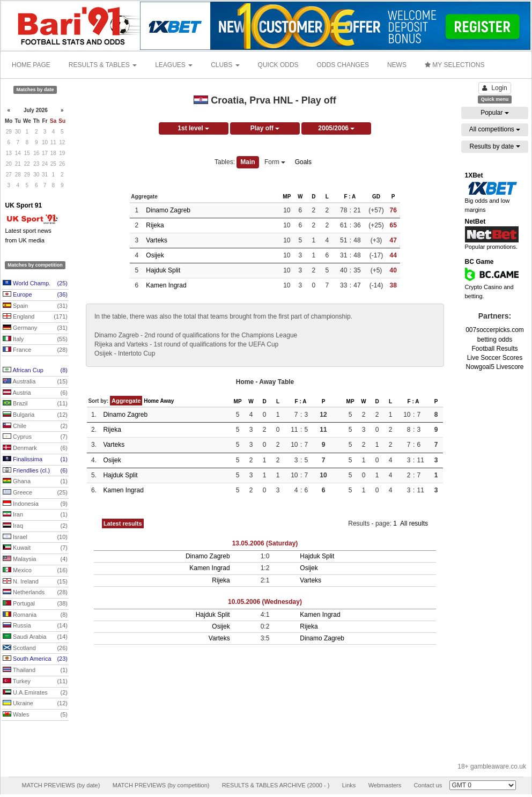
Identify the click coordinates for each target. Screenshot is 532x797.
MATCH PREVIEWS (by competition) (161, 785)
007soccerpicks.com (495, 330)
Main (247, 162)
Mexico (35, 571)
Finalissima (35, 460)
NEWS (397, 65)
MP (287, 197)
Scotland (35, 648)
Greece (35, 493)
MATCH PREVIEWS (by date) (61, 785)
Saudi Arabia (35, 637)
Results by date (494, 146)
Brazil (35, 404)
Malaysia (35, 559)
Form (275, 162)
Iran (35, 515)
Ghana (35, 482)
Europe (35, 295)
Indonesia (35, 504)
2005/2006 (336, 128)
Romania (35, 615)
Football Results (494, 349)
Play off (265, 128)
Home (151, 401)
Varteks (157, 240)
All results (414, 523)
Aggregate (126, 401)
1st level (193, 128)
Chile (35, 426)
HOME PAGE (31, 65)
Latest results (123, 523)
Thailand (35, 670)
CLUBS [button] (225, 65)
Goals (303, 162)
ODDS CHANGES (343, 65)
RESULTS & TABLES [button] (103, 65)
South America (35, 659)
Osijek (155, 255)
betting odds (495, 340)
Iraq (35, 526)
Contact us (428, 785)
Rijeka (155, 225)
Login (494, 88)
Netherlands (35, 593)
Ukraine (35, 704)
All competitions (495, 129)
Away (167, 401)
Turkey (35, 682)
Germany (35, 328)
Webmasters (385, 785)
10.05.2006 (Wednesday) (265, 602)
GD (376, 197)
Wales (35, 715)
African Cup (35, 371)
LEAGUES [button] (174, 65)
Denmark (35, 448)
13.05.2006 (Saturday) (265, 543)
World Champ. (35, 284)
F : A (350, 197)
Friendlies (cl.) (35, 471)
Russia (35, 626)
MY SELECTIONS (455, 65)
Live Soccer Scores (495, 358)
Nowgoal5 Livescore (494, 367)
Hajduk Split (163, 270)
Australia (35, 382)
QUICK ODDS (278, 65)
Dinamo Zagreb (168, 210)
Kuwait (35, 548)
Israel (35, 537)
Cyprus (35, 437)
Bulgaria (35, 415)
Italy (35, 340)
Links (349, 785)
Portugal (35, 604)
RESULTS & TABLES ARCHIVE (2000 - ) (276, 785)
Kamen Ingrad (166, 285)
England (35, 317)
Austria (35, 393)
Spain (35, 306)
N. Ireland (35, 582)
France (35, 350)
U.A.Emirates (35, 693)
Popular (495, 113)
